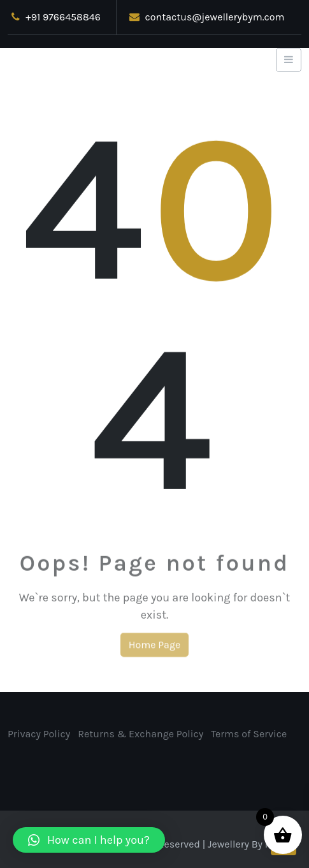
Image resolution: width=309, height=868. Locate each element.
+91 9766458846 (56, 17)
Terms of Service (249, 736)
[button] (89, 840)
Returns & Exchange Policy (140, 736)
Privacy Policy (39, 736)
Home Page (154, 648)
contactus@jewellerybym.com (207, 17)
